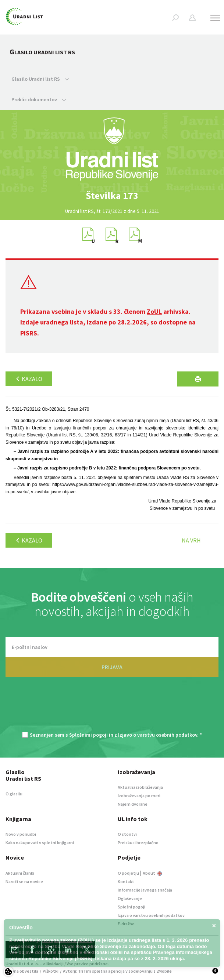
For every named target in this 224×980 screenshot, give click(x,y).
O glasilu (14, 794)
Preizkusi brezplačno (138, 843)
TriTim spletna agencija (101, 971)
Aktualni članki (20, 873)
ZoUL (154, 311)
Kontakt (126, 881)
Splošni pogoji (131, 907)
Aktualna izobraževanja (140, 787)
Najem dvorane (133, 804)
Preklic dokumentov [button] (39, 99)
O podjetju (128, 873)
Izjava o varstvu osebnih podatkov (151, 915)
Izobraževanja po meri (139, 796)
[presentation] (112, 708)
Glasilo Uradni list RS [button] (40, 79)
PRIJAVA (112, 667)
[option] (112, 196)
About (152, 873)
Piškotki (51, 971)
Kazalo (29, 379)
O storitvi (127, 834)
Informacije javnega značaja (145, 890)
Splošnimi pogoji (88, 735)
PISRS (29, 333)
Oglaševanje (130, 898)
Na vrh (191, 540)
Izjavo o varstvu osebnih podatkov (158, 735)
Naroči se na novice (24, 881)
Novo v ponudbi (21, 834)
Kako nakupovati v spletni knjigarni (40, 843)
